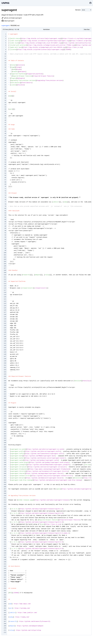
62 (5, 169)
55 (5, 153)
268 (5, 624)
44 (5, 129)
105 (5, 264)
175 (5, 418)
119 (5, 295)
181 (5, 432)
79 (5, 206)
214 (5, 504)
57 (5, 158)
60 (5, 164)
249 (5, 582)
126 (5, 310)
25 (5, 87)
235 (5, 551)
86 (5, 222)
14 (5, 63)
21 (5, 78)
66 (5, 178)
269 (5, 626)
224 (5, 527)
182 (5, 434)
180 (5, 429)
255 (5, 595)
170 (5, 407)
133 (5, 326)
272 (5, 632)
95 (5, 242)
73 (5, 193)
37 (5, 114)
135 (5, 330)
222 (5, 522)
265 (5, 617)
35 (5, 109)
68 (5, 182)
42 (5, 125)
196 (5, 465)
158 (5, 381)
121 (5, 299)
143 (5, 348)
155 (5, 374)
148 (5, 359)
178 (5, 425)
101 (5, 255)
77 (5, 202)
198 (5, 469)
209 (5, 493)
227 (5, 533)
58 (5, 160)
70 (5, 186)
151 (5, 365)
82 (5, 213)
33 (5, 105)
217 (5, 511)
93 (5, 237)
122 (5, 301)
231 (5, 542)
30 (5, 98)
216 (5, 509)
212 (5, 500)
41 (5, 122)
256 (5, 597)
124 (5, 306)
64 (5, 173)
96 (5, 244)
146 (5, 354)
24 (5, 85)
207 (5, 489)
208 (5, 491)
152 (5, 368)
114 (5, 284)
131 (5, 321)
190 (5, 451)
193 (5, 458)
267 (5, 621)
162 (5, 390)
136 (5, 332)
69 (5, 184)
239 (5, 560)
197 (5, 467)
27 (5, 92)
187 (5, 445)
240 (5, 562)
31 (5, 100)
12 (5, 58)
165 (5, 396)
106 (5, 266)
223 (5, 524)
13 (5, 61)
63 (5, 171)
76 (5, 200)
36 (5, 111)
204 (5, 482)
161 (5, 387)
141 (5, 343)
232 (5, 544)
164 (5, 394)
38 (5, 116)
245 (5, 573)
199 (5, 471)
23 (5, 83)
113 (5, 281)
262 (5, 610)
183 (5, 436)
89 (5, 228)
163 (5, 392)
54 (5, 151)
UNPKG (5, 3)
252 (5, 588)
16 (5, 67)
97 (5, 246)
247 (5, 577)
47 (5, 136)
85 (5, 220)
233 (5, 546)
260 (5, 606)
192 (5, 456)
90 (5, 231)
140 (5, 341)
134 (5, 328)
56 (5, 156)
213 (5, 502)
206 (5, 487)
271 (5, 630)
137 (5, 334)
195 (5, 462)
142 (5, 345)
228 (5, 535)
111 (5, 277)
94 (5, 239)
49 (5, 140)
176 (5, 421)
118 (5, 292)
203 (5, 480)
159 (5, 383)
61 (5, 167)
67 (5, 180)
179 (5, 427)
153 (5, 370)
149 (5, 361)
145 (5, 352)
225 (5, 529)
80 (5, 209)
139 (5, 339)
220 (5, 518)
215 (5, 507)
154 (5, 372)
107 (5, 268)
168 (5, 403)
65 (5, 175)
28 (5, 94)
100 (5, 253)
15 (5, 65)
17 (5, 69)
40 (5, 120)
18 (5, 72)
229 (5, 538)
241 (5, 564)
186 (5, 443)
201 (5, 476)
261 (5, 608)
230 (5, 540)
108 (5, 270)
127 (5, 312)
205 (5, 485)
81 (5, 211)
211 (5, 498)
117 (5, 290)
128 (5, 315)
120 (5, 297)
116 (5, 288)
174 (5, 416)
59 (5, 162)
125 (5, 308)
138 (5, 337)
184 (5, 438)
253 (5, 591)
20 (5, 76)
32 (5, 103)
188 (5, 447)
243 (5, 568)
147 (5, 356)
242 (5, 566)
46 (5, 133)
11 (5, 56)
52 (5, 147)
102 (5, 257)
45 (5, 131)
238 (5, 557)
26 (5, 89)
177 (5, 423)
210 (5, 496)
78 (5, 204)
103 (5, 259)
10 (5, 54)
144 (5, 350)
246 (5, 575)
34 (5, 107)
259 (5, 604)
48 (5, 138)
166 (5, 398)
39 (5, 118)
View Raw (87, 29)
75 (5, 198)
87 (5, 224)
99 (5, 251)
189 (5, 449)
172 (5, 412)
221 (5, 520)
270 (5, 628)
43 (5, 127)
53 (5, 149)
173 (5, 414)
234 (5, 549)
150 (5, 363)
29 (5, 96)
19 (5, 74)
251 (5, 586)
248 (5, 580)
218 (5, 513)
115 (5, 286)
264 (5, 615)
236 (5, 553)
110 (5, 275)
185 (5, 440)
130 (5, 319)
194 (5, 460)
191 (5, 454)
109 (5, 273)
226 (5, 531)
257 (5, 599)
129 (5, 317)
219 (5, 515)
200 (5, 474)
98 (5, 248)
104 (5, 262)
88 (5, 226)
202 (5, 478)
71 (5, 189)
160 (5, 385)
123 (5, 304)
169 (5, 405)
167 (5, 401)
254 (5, 593)
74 (5, 195)
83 (5, 215)
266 (5, 619)
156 (5, 376)
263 (5, 613)
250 (5, 584)
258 (5, 602)
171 (5, 409)
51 (5, 145)
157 (5, 379)
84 (5, 217)
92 (5, 235)
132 (5, 323)
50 (5, 142)
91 (5, 233)
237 (5, 555)
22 (5, 80)
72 (5, 191)
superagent (5, 25)
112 (5, 279)
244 (5, 571)
